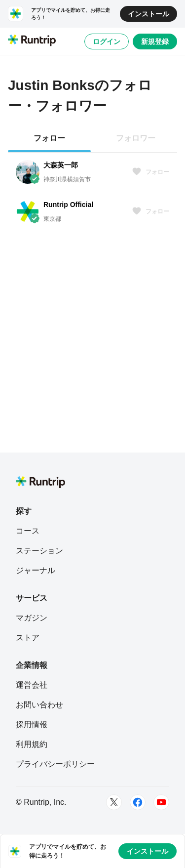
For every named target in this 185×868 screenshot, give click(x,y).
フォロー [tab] (49, 138)
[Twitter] (114, 802)
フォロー (150, 172)
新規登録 (155, 41)
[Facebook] (138, 802)
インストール (148, 14)
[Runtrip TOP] (32, 41)
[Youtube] (161, 802)
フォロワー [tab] (136, 138)
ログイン (107, 41)
